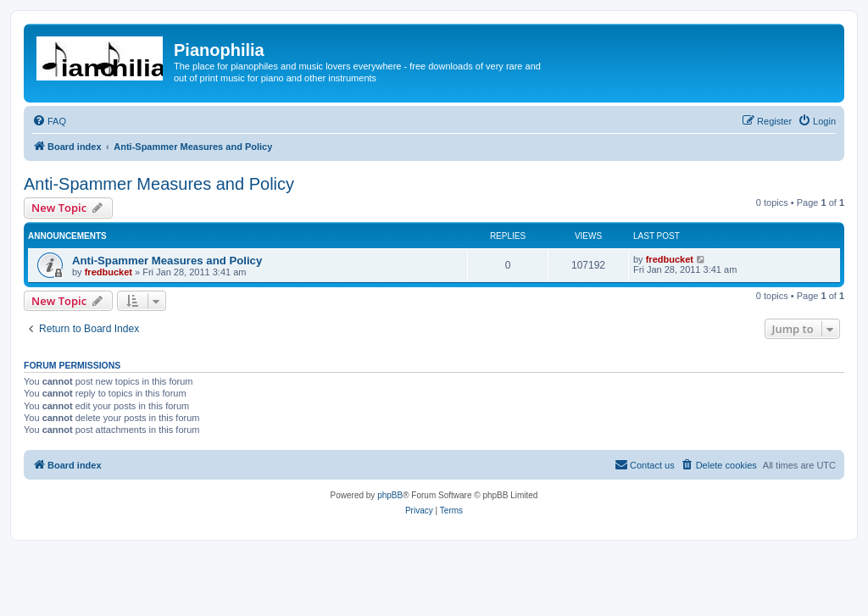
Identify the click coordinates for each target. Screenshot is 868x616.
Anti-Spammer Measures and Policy (159, 184)
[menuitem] (49, 121)
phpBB (390, 495)
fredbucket (108, 272)
